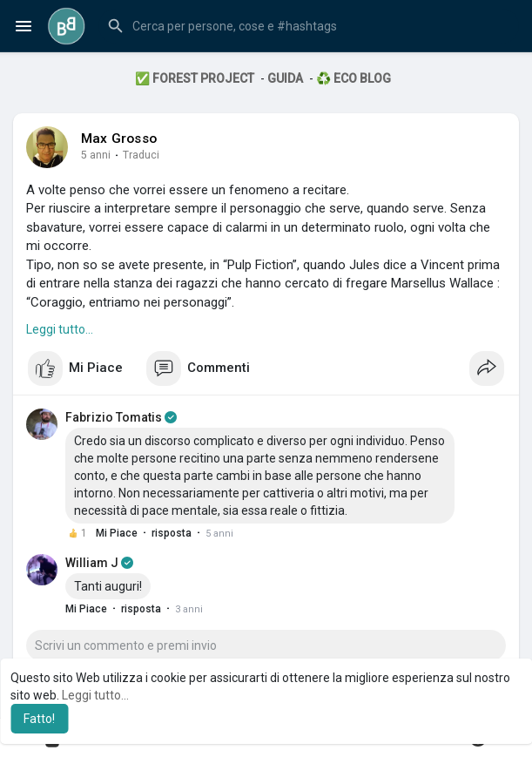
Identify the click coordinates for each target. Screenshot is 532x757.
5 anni (96, 155)
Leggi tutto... (60, 329)
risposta (172, 533)
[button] (309, 26)
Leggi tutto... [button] (95, 695)
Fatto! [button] (39, 719)
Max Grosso (119, 139)
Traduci (141, 155)
